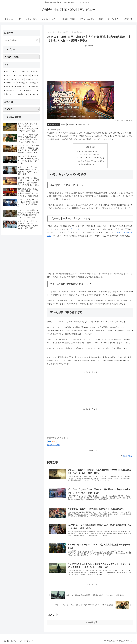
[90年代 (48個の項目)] (34, 83)
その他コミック (53, 125)
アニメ (86, 125)
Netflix (79, 125)
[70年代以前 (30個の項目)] (21, 87)
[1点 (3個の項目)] (19, 79)
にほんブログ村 (53, 445)
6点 (63, 125)
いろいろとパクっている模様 (88, 151)
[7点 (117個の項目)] (35, 72)
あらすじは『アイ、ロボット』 (90, 155)
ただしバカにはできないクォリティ (92, 161)
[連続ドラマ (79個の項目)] (10, 94)
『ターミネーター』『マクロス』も (92, 158)
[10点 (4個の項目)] (7, 72)
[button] (37, 40)
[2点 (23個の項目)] (8, 79)
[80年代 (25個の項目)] (9, 87)
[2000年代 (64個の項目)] (22, 83)
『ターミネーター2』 (79, 229)
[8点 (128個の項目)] (25, 72)
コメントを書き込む (90, 622)
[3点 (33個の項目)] (35, 76)
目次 (87, 147)
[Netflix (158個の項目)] (34, 87)
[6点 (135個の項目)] (8, 76)
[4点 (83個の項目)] (26, 76)
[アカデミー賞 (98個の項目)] (13, 91)
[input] (21, 40)
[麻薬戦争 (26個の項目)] (23, 94)
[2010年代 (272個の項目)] (10, 83)
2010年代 (71, 125)
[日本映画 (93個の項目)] (31, 91)
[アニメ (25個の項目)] (34, 94)
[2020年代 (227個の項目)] (32, 79)
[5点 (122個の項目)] (17, 76)
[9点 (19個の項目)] (16, 72)
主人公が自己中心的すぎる (87, 164)
